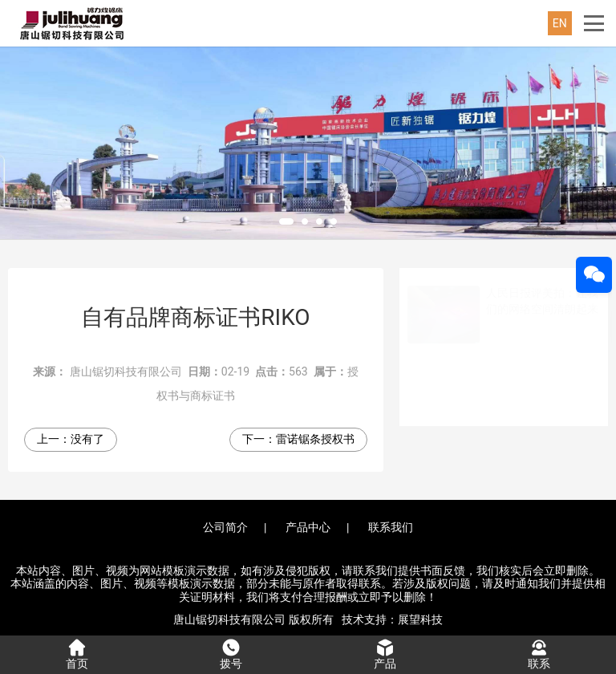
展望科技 (420, 619)
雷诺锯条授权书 (315, 439)
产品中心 (308, 527)
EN (560, 23)
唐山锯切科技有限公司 (126, 372)
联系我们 (391, 527)
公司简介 (225, 527)
